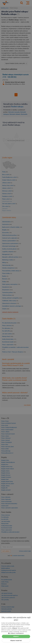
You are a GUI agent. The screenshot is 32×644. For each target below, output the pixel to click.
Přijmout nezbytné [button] (16, 641)
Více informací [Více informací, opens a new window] (24, 632)
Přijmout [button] (16, 636)
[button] (16, 633)
